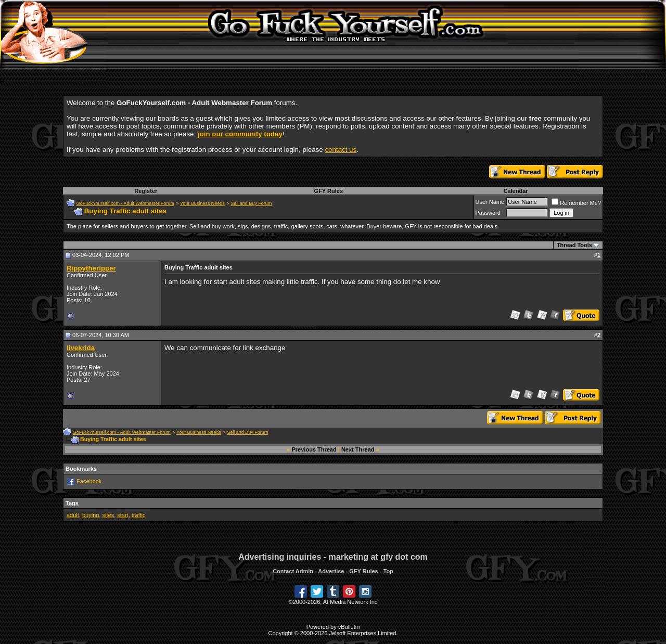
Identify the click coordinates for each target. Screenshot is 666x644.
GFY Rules (329, 191)
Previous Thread (314, 449)
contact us (341, 150)
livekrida (81, 348)
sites (108, 515)
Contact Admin (293, 571)
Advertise (331, 571)
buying (91, 515)
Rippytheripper (91, 268)
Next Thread (358, 449)
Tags (72, 503)
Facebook (89, 481)
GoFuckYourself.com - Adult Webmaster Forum (125, 203)
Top (388, 571)
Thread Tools (574, 245)
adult (73, 515)
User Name (490, 202)
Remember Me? (576, 203)
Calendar (515, 191)
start (123, 515)
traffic (139, 515)
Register (146, 191)
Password (488, 213)
